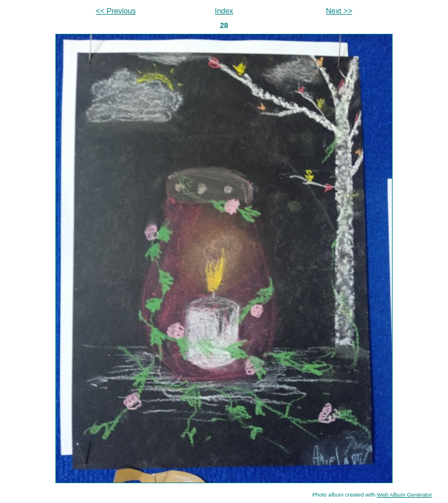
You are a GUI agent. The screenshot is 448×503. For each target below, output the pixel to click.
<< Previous (116, 11)
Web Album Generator (405, 495)
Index (224, 11)
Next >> (339, 11)
